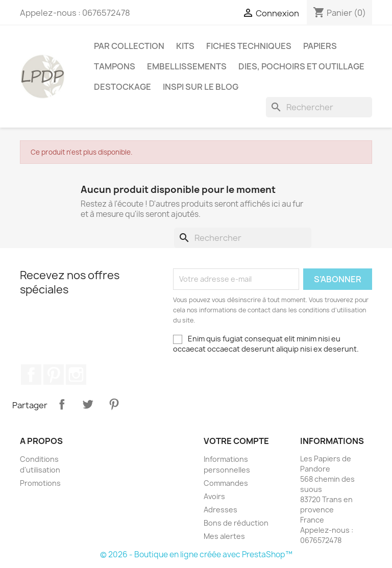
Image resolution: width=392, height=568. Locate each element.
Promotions (40, 483)
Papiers (320, 46)
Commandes (226, 483)
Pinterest (54, 375)
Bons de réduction (236, 523)
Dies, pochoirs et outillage (301, 66)
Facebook (31, 375)
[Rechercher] (319, 107)
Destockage (122, 87)
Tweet (88, 404)
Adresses (220, 510)
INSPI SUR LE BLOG (201, 87)
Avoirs (214, 496)
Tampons (115, 66)
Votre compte (236, 441)
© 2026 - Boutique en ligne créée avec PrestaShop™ (196, 554)
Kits (185, 46)
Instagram (76, 375)
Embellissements (187, 66)
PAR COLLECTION (129, 46)
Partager (62, 404)
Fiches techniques (249, 46)
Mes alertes (224, 536)
